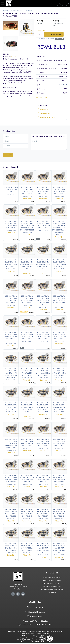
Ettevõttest (18, 585)
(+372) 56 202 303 (35, 607)
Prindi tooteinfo (45, 110)
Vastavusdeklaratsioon (48, 117)
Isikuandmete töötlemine (37, 631)
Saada (8, 155)
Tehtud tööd (18, 589)
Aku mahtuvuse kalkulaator (52, 583)
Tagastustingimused (27, 633)
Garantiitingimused (43, 633)
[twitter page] (18, 594)
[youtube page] (23, 594)
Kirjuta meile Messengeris (35, 612)
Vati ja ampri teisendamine (52, 578)
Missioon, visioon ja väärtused (18, 587)
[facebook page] (13, 594)
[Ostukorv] (67, 4)
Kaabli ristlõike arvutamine (52, 580)
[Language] (53, 4)
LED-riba (14, 57)
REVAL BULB (62, 85)
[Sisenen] (62, 4)
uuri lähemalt (59, 39)
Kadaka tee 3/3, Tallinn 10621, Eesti (35, 621)
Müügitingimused (54, 631)
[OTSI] (58, 4)
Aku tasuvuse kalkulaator (52, 586)
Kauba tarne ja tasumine (18, 631)
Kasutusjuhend (45, 113)
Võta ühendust (35, 602)
